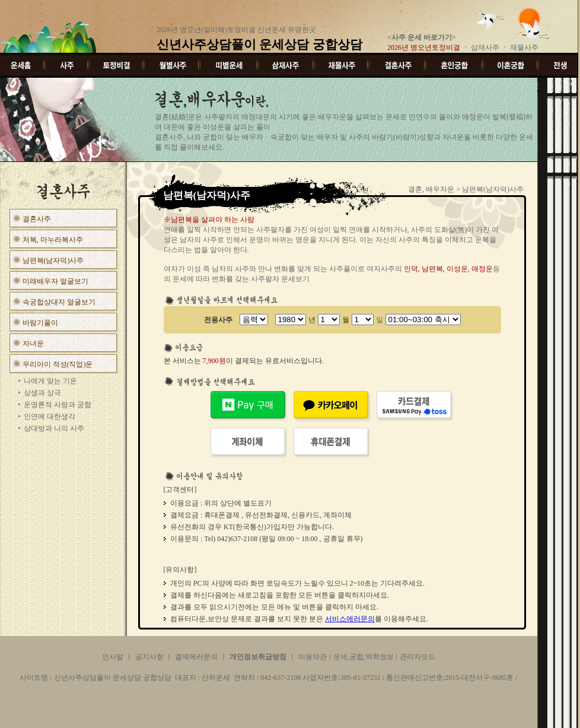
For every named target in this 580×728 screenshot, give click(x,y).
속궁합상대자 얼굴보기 (59, 302)
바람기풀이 (40, 323)
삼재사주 (486, 47)
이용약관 (313, 657)
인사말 (113, 657)
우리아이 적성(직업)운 (58, 364)
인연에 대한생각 (50, 417)
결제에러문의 (196, 657)
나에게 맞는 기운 (50, 381)
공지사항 (150, 657)
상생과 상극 (42, 393)
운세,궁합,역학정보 (364, 657)
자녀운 (33, 344)
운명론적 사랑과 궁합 (58, 405)
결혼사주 (37, 219)
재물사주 (526, 47)
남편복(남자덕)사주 (53, 260)
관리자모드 (418, 657)
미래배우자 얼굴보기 (55, 281)
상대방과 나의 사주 (54, 428)
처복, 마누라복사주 (53, 240)
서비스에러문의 (350, 619)
